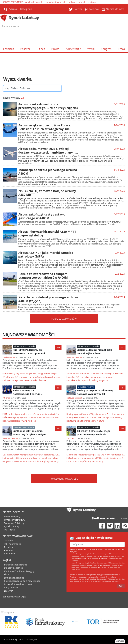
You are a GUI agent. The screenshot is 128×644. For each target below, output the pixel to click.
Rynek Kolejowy (12, 517)
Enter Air (8, 591)
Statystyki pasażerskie (16, 565)
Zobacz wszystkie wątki (14, 597)
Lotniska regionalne (14, 578)
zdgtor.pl (92, 2)
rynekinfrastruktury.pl (55, 2)
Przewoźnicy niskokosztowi (18, 584)
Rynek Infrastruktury (15, 520)
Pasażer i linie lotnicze (24, 427)
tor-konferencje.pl (76, 2)
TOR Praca (9, 530)
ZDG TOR (9, 541)
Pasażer (25, 49)
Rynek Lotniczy (12, 526)
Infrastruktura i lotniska (24, 346)
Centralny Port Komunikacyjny (19, 571)
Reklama (9, 550)
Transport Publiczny (14, 523)
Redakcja (9, 547)
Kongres (106, 49)
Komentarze (73, 49)
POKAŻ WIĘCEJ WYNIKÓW (64, 319)
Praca (121, 49)
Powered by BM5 (32, 640)
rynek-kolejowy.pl (33, 2)
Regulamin (9, 554)
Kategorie (26, 9)
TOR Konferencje (13, 544)
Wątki (91, 49)
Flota (7, 574)
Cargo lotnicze (11, 587)
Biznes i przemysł (86, 387)
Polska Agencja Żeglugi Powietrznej (22, 581)
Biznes (41, 49)
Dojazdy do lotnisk (13, 568)
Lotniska (9, 49)
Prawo (55, 49)
